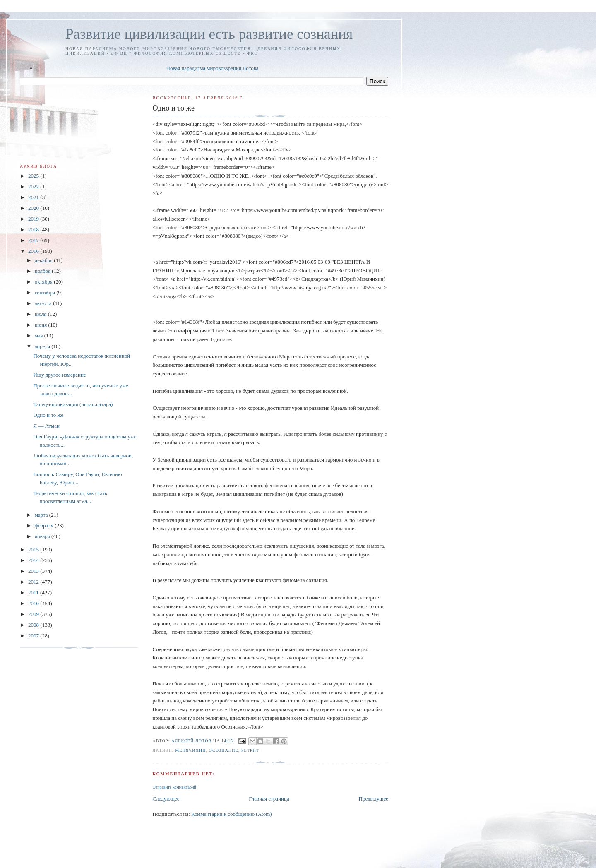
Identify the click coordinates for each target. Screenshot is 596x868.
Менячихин (190, 750)
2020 (34, 208)
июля (41, 314)
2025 (34, 176)
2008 (34, 625)
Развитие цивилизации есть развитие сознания (209, 34)
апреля (43, 346)
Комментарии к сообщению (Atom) (232, 814)
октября (44, 282)
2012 (34, 582)
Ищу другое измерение (59, 375)
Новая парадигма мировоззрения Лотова (213, 68)
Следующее (166, 799)
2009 (34, 614)
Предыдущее (374, 799)
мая (40, 335)
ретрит (250, 750)
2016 (34, 251)
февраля (45, 525)
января (43, 536)
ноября (43, 271)
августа (44, 303)
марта (42, 515)
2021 (34, 197)
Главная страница (269, 799)
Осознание (224, 750)
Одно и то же (48, 415)
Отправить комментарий (174, 787)
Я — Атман (46, 426)
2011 (34, 593)
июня (42, 325)
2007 (34, 636)
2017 (34, 240)
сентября (46, 292)
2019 (34, 219)
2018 (34, 230)
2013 (34, 571)
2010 (34, 603)
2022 (34, 186)
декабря (44, 260)
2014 (34, 560)
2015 (34, 549)
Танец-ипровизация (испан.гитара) (73, 404)
